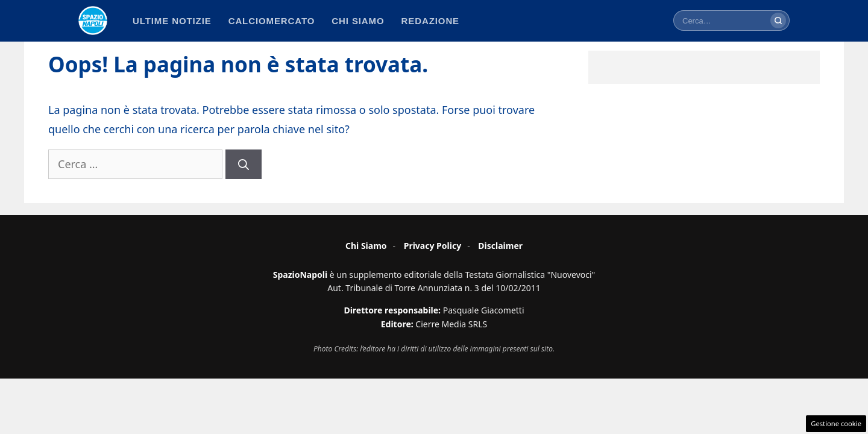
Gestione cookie (836, 423)
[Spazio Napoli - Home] (93, 20)
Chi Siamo (366, 246)
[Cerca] (778, 20)
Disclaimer (500, 246)
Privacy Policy (432, 246)
